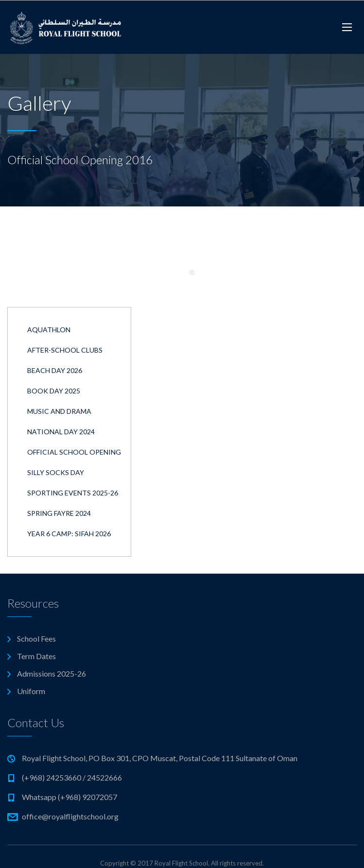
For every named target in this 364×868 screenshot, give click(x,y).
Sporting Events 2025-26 (73, 493)
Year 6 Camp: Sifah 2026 (69, 534)
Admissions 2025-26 (52, 673)
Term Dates (36, 656)
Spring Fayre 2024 (59, 513)
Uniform (31, 691)
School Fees (36, 638)
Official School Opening (74, 452)
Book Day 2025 (54, 391)
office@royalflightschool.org (70, 816)
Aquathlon (49, 330)
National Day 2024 (61, 432)
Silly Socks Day (56, 472)
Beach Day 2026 (55, 370)
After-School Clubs (65, 350)
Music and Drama (59, 411)
